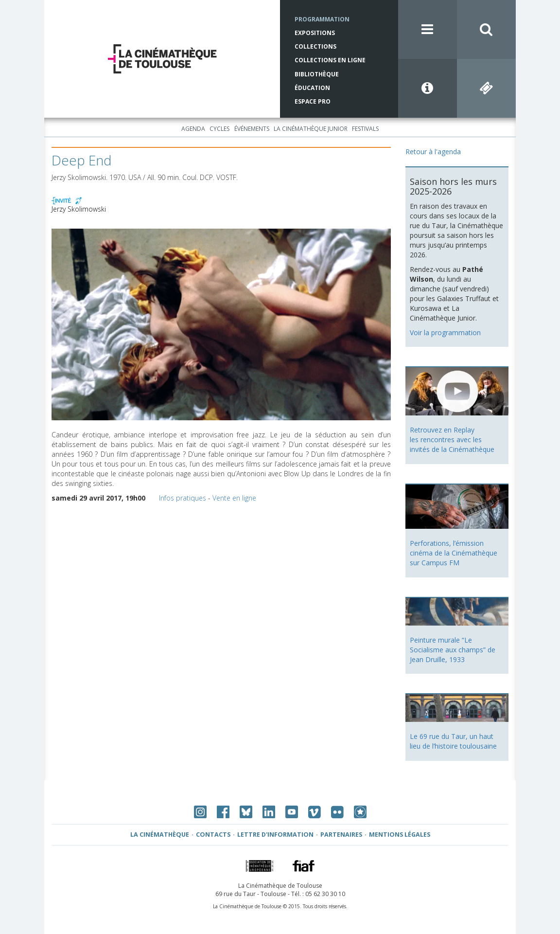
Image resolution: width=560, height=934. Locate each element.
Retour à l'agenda (433, 152)
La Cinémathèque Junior (311, 129)
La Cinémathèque (160, 835)
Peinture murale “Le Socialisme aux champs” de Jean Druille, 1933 (453, 650)
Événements (252, 129)
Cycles (219, 129)
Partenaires (341, 835)
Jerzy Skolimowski (79, 209)
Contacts (213, 835)
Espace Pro (313, 101)
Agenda (193, 129)
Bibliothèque (317, 74)
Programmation (322, 19)
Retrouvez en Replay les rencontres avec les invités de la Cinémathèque (452, 440)
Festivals (365, 129)
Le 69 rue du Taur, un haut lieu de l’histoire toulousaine (453, 741)
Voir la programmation (445, 332)
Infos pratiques (183, 498)
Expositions (315, 33)
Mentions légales (400, 835)
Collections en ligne (330, 60)
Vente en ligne (234, 498)
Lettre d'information (275, 835)
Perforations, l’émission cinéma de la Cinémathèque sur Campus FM (454, 553)
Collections (315, 46)
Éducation (312, 88)
